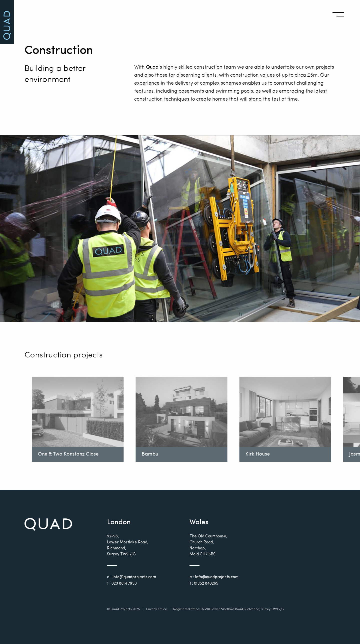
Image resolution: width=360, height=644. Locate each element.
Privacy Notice (157, 609)
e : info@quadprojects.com (131, 577)
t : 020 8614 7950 (122, 584)
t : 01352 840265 (204, 584)
